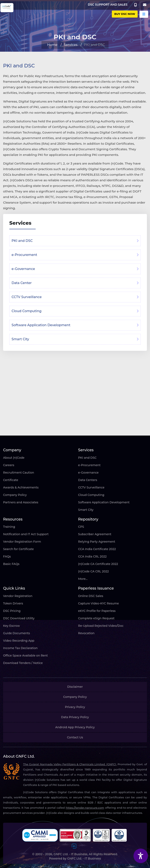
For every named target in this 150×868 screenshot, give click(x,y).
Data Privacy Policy (75, 717)
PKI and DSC (87, 458)
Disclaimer (75, 687)
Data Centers (88, 480)
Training (9, 527)
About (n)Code (14, 458)
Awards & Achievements (21, 487)
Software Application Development (104, 502)
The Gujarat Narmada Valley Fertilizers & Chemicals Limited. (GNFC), (70, 764)
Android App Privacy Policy (75, 727)
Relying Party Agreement (97, 542)
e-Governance (88, 473)
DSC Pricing (12, 611)
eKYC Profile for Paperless (97, 611)
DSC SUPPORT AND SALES (108, 5)
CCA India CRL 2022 (92, 556)
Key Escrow (11, 626)
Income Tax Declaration (20, 648)
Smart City (86, 510)
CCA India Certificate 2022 (97, 549)
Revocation (86, 633)
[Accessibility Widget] (141, 856)
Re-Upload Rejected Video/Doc (101, 626)
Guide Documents (17, 633)
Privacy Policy (75, 707)
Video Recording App (19, 641)
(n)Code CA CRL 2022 (94, 571)
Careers (9, 465)
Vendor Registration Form (22, 542)
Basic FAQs (11, 564)
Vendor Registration (18, 596)
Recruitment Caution (19, 473)
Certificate (11, 480)
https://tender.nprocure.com (85, 808)
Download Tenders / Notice (23, 663)
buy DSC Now (125, 14)
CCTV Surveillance (91, 487)
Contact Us (75, 737)
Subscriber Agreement (95, 534)
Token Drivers (13, 603)
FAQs (7, 556)
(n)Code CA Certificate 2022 (98, 564)
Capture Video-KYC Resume (99, 603)
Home (52, 45)
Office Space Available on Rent (25, 655)
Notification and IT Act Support (26, 534)
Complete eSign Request (96, 618)
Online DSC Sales (91, 596)
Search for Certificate (18, 549)
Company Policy (15, 495)
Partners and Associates (21, 502)
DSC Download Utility (19, 618)
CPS (81, 527)
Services (71, 45)
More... (83, 579)
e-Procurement (89, 465)
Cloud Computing (91, 495)
